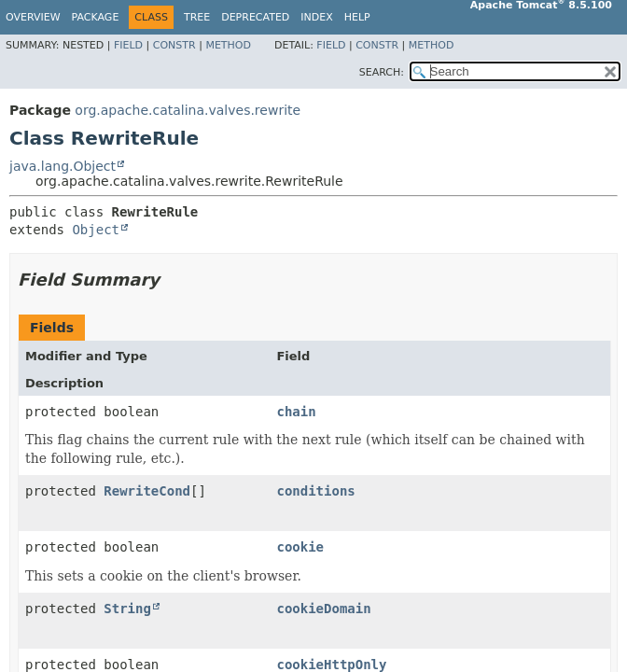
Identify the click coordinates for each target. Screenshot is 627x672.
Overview (33, 17)
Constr (174, 45)
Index (316, 17)
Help (357, 17)
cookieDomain (323, 609)
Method (228, 45)
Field (128, 45)
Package (96, 17)
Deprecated (255, 17)
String (127, 609)
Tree (197, 17)
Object (96, 230)
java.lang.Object (63, 166)
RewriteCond (147, 491)
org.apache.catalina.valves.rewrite (188, 110)
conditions (315, 491)
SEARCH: (382, 72)
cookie (300, 547)
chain (296, 412)
